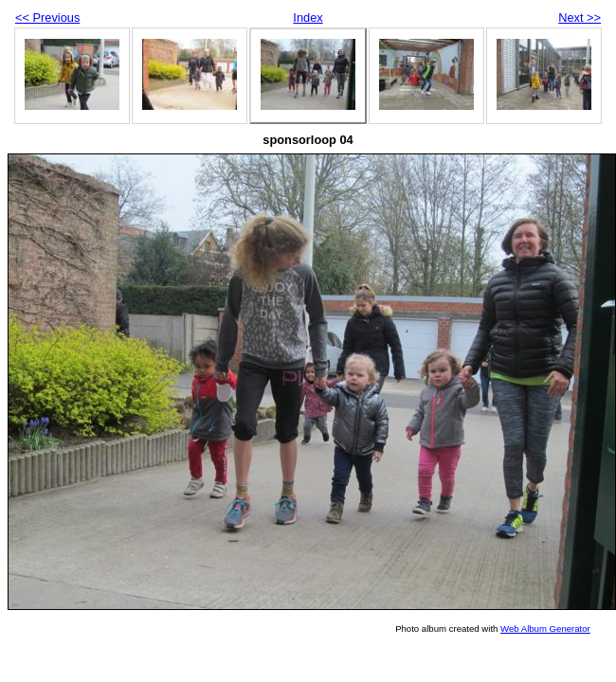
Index (308, 18)
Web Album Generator (545, 628)
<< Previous (47, 18)
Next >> (580, 18)
